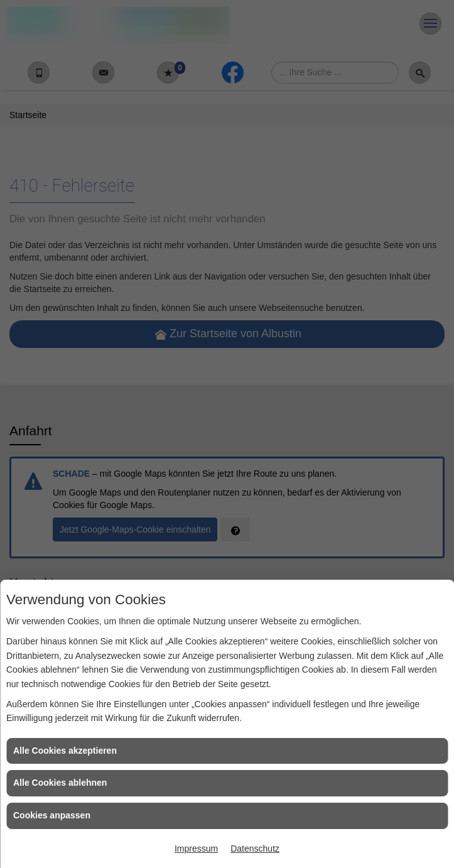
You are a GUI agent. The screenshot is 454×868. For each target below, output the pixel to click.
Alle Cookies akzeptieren (65, 751)
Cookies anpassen (52, 815)
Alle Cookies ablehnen (60, 783)
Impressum (196, 849)
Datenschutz (255, 849)
